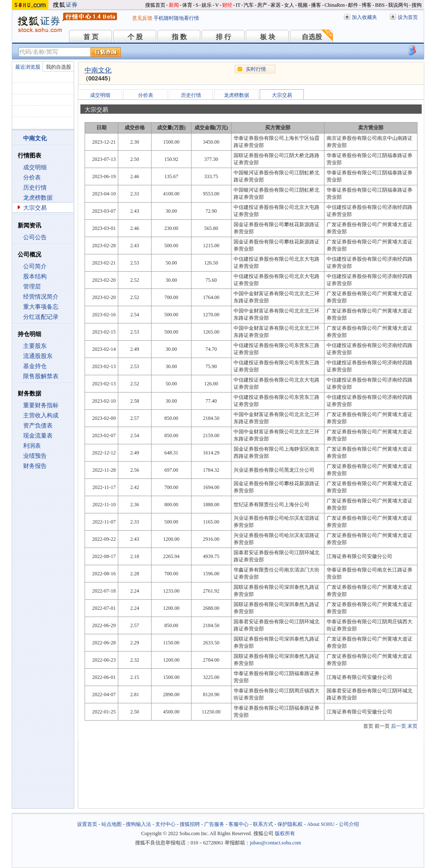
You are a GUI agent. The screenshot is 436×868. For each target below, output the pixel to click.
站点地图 (112, 824)
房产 (262, 5)
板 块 (268, 37)
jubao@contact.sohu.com (276, 843)
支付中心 (165, 824)
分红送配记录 (41, 317)
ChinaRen (335, 5)
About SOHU (321, 824)
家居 (276, 5)
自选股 (312, 37)
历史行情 (35, 188)
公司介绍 (349, 824)
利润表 (32, 446)
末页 (412, 726)
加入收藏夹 (364, 17)
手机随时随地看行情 (176, 18)
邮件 (353, 5)
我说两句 (398, 5)
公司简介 (35, 266)
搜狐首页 (155, 5)
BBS (380, 5)
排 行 (223, 37)
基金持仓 (35, 366)
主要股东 (35, 346)
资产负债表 (38, 426)
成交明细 (35, 167)
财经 (227, 5)
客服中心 (239, 824)
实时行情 (256, 69)
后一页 (399, 726)
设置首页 (87, 824)
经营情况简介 (41, 297)
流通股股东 (38, 356)
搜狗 (417, 5)
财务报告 (35, 466)
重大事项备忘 (41, 307)
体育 (187, 5)
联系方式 (263, 824)
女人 (289, 5)
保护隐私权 (290, 824)
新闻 (174, 5)
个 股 (135, 37)
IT (238, 5)
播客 (316, 5)
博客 (367, 5)
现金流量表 (38, 436)
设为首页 (408, 17)
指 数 (179, 37)
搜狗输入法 (138, 824)
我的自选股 (58, 67)
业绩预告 (35, 456)
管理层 (32, 287)
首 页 (91, 37)
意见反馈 (142, 18)
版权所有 (285, 833)
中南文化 (98, 70)
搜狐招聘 (190, 824)
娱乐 (207, 5)
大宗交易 (35, 208)
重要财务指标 (41, 405)
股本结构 (35, 276)
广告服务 (214, 824)
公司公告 (35, 237)
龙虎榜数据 (38, 198)
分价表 (32, 178)
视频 (303, 5)
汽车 (249, 5)
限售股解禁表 (41, 376)
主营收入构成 (41, 415)
